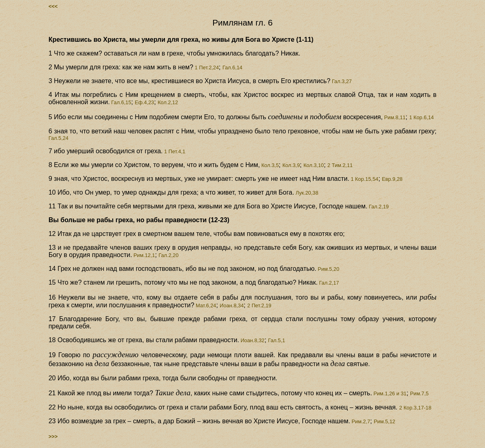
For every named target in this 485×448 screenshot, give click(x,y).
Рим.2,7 (360, 421)
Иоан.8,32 (252, 340)
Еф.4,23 (145, 102)
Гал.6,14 (232, 68)
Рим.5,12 (384, 421)
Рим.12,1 (144, 255)
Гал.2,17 (328, 283)
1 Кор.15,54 (364, 179)
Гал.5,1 (277, 340)
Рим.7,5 (419, 393)
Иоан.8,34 (232, 305)
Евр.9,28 (392, 179)
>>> (53, 436)
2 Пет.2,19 (259, 305)
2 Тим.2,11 (340, 165)
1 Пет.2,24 (206, 68)
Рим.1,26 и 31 (389, 393)
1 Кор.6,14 (422, 117)
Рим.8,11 (394, 117)
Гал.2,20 (168, 255)
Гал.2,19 (378, 207)
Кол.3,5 (269, 165)
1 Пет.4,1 (174, 151)
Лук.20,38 (306, 193)
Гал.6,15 (121, 102)
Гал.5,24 (59, 138)
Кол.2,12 (168, 102)
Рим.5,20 (328, 269)
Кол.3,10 (314, 165)
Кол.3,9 (291, 165)
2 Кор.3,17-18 (415, 408)
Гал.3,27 (341, 81)
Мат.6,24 (205, 305)
